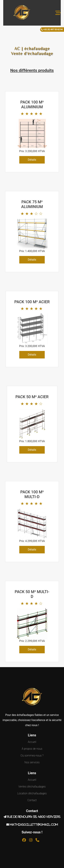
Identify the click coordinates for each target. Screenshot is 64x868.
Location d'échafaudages (32, 793)
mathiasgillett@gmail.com (34, 825)
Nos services (32, 762)
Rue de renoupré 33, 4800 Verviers (34, 817)
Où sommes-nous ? (32, 756)
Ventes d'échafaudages (32, 787)
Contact (32, 800)
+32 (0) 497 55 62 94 (53, 30)
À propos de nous (32, 749)
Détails (32, 160)
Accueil (32, 742)
